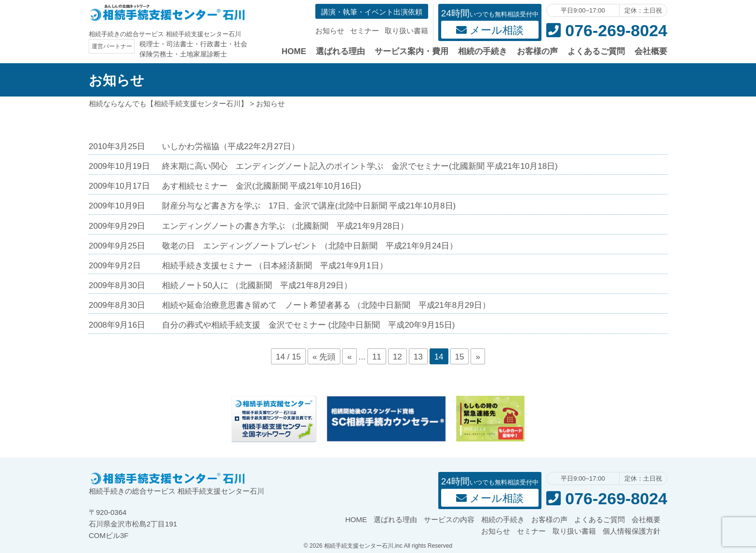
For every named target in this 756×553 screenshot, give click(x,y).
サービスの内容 (449, 519)
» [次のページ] (478, 357)
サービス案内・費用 (412, 51)
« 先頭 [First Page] (324, 357)
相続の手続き (483, 51)
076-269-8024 (607, 30)
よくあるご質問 (596, 51)
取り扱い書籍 (406, 31)
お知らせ (330, 31)
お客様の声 (537, 51)
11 (377, 357)
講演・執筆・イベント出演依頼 (372, 12)
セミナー (364, 31)
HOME (294, 51)
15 (460, 357)
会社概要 (651, 51)
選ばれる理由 (340, 51)
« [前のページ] (349, 357)
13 (418, 357)
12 (398, 357)
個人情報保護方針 (632, 531)
